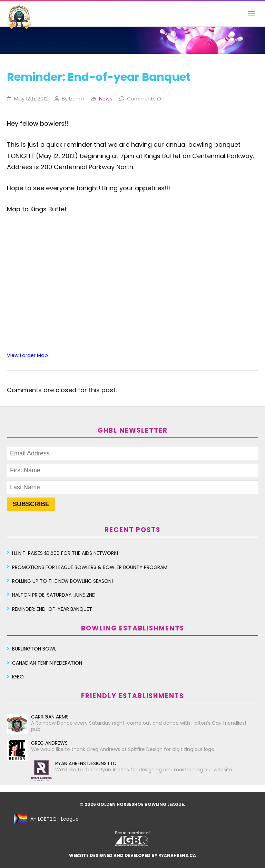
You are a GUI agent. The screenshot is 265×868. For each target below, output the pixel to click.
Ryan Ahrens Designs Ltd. (74, 763)
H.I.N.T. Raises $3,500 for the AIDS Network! (65, 553)
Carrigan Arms (38, 717)
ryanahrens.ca (177, 855)
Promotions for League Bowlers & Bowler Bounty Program (90, 567)
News (106, 99)
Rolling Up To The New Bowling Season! (62, 581)
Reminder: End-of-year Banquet (52, 609)
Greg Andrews (37, 743)
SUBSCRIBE (31, 504)
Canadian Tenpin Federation (47, 663)
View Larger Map (27, 355)
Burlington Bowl (34, 649)
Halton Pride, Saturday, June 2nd (54, 595)
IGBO (18, 677)
